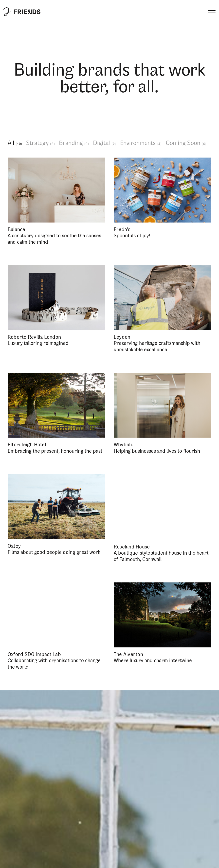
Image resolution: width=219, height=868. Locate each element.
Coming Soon (186, 143)
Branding (74, 143)
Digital (105, 143)
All (15, 143)
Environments (141, 143)
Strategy (41, 143)
